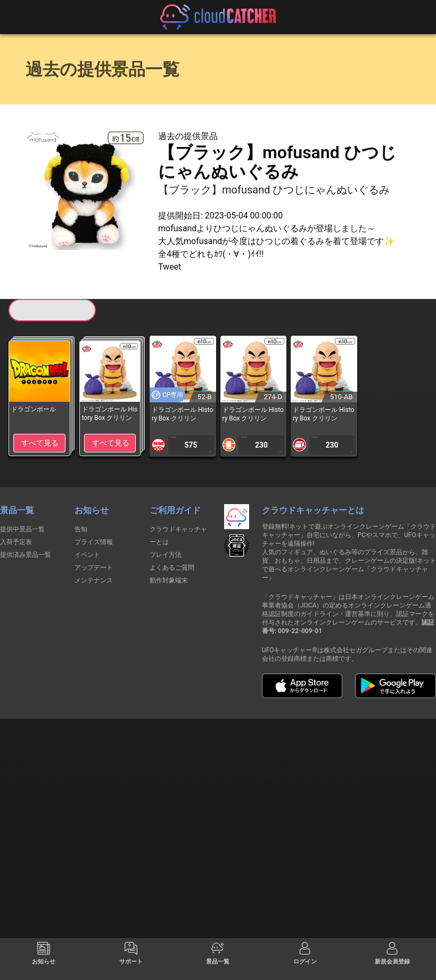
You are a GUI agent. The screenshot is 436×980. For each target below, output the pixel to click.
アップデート (94, 568)
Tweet (170, 267)
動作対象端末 (169, 580)
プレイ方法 (166, 555)
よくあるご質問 (172, 568)
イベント (87, 555)
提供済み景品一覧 (26, 555)
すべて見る (40, 443)
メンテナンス (94, 580)
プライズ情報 (94, 542)
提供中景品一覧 (22, 529)
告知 (81, 529)
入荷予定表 (16, 542)
